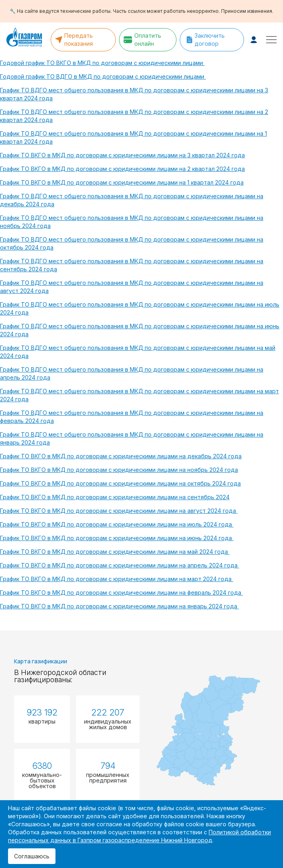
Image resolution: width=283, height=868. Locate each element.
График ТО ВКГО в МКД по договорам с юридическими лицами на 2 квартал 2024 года (122, 169)
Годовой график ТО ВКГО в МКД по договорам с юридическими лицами (102, 63)
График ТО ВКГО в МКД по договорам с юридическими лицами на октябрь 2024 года (120, 483)
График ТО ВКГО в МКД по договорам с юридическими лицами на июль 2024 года (117, 524)
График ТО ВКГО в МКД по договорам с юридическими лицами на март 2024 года (117, 579)
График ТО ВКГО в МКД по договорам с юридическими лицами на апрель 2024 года (120, 565)
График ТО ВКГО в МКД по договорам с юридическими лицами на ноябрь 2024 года (119, 470)
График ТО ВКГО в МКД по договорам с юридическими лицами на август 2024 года (119, 511)
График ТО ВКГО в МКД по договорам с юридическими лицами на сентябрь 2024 (115, 497)
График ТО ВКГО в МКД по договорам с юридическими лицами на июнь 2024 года (117, 538)
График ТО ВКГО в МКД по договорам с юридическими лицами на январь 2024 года (119, 606)
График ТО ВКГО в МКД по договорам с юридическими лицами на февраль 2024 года (121, 593)
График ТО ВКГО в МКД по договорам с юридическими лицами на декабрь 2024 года (121, 456)
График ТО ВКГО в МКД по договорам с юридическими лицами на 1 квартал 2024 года (122, 182)
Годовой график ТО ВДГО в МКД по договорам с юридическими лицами (103, 76)
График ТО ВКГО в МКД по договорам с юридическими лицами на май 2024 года (115, 552)
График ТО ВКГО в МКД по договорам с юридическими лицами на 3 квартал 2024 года (122, 155)
